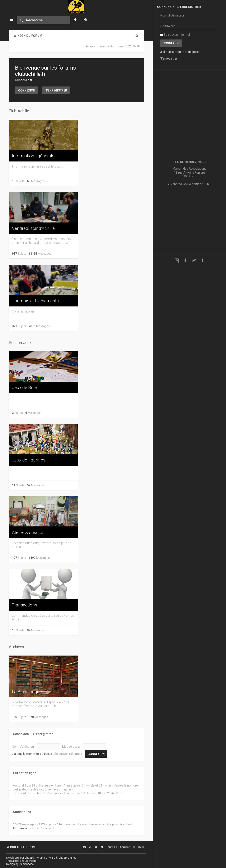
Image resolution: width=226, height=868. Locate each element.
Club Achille (19, 111)
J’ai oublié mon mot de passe (32, 754)
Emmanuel (21, 828)
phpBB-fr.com (28, 861)
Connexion (27, 90)
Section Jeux (20, 343)
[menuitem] (86, 20)
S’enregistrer (56, 90)
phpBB (29, 858)
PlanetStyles (26, 864)
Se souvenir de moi (69, 754)
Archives (16, 647)
